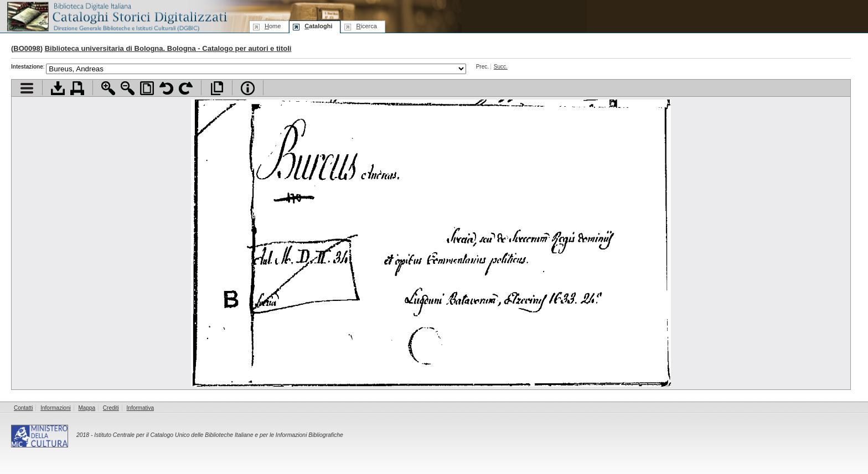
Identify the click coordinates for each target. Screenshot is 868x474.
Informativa (140, 408)
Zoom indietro (128, 88)
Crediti (111, 408)
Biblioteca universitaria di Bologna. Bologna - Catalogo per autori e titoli (168, 48)
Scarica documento (58, 88)
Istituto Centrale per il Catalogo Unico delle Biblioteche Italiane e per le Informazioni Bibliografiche (218, 435)
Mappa (87, 408)
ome (273, 26)
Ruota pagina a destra (186, 88)
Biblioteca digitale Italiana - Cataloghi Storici (116, 16)
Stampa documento (77, 88)
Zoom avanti (108, 88)
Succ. (501, 67)
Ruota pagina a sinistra (166, 88)
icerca (366, 26)
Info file (248, 88)
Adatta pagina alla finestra (147, 88)
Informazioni (55, 408)
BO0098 (27, 48)
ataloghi (318, 26)
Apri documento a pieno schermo (217, 88)
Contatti (23, 408)
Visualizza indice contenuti (27, 88)
